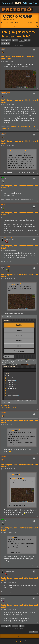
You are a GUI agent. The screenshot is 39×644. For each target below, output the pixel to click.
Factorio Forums (17, 16)
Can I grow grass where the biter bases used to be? (19, 34)
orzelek (3, 205)
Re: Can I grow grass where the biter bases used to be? (19, 101)
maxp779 (4, 48)
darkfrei (8, 267)
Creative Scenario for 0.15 (8, 408)
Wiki (25, 3)
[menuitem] (9, 23)
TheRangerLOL (9, 238)
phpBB (14, 640)
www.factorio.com (8, 19)
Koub (3, 177)
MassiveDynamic (6, 92)
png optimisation (6, 406)
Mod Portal (33, 3)
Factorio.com (7, 3)
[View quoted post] (25, 151)
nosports (4, 597)
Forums (18, 3)
